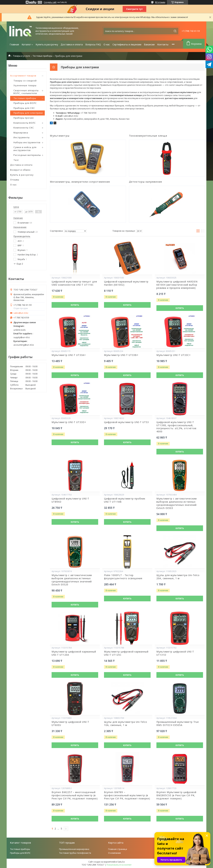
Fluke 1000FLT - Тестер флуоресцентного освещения (123, 577)
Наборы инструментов (27, 142)
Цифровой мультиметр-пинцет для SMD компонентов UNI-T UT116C (74, 283)
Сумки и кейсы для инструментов (25, 149)
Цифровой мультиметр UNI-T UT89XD (70, 500)
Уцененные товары (25, 85)
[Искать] (175, 31)
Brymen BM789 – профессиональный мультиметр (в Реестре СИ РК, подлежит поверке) (127, 795)
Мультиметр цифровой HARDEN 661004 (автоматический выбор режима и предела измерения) (177, 285)
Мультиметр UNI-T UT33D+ (69, 422)
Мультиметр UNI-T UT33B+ (121, 355)
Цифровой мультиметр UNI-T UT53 (126, 422)
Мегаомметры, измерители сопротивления (80, 182)
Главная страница (118, 849)
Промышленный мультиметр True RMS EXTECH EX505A (178, 724)
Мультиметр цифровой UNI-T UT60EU (70, 724)
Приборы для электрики (28, 113)
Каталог (26, 44)
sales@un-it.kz (21, 313)
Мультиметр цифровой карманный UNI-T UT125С (126, 653)
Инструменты (22, 137)
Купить (75, 305)
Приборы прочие (24, 118)
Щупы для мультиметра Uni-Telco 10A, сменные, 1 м (126, 724)
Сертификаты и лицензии (127, 44)
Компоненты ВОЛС (25, 123)
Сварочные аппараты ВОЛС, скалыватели (26, 92)
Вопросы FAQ (93, 44)
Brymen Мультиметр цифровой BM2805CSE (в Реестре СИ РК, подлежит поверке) (176, 795)
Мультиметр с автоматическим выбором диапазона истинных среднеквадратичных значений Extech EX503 (177, 503)
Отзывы (15, 180)
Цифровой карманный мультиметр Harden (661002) (126, 283)
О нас (107, 44)
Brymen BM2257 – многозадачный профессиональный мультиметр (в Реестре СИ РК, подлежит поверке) (75, 795)
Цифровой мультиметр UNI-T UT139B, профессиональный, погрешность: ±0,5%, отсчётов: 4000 (177, 427)
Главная (14, 44)
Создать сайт (50, 2)
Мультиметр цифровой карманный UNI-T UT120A (74, 653)
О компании (114, 853)
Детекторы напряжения (145, 182)
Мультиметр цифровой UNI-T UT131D (175, 653)
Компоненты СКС (24, 128)
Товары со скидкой (25, 81)
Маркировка (21, 133)
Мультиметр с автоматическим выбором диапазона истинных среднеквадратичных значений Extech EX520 (72, 580)
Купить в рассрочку (47, 44)
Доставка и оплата (72, 44)
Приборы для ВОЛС (25, 103)
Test (16, 160)
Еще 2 (20, 264)
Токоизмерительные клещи (148, 136)
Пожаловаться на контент (119, 865)
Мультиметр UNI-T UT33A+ (69, 355)
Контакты (163, 44)
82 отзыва (160, 2)
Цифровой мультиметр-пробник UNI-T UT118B (125, 500)
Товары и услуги (21, 56)
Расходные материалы (27, 155)
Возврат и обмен (20, 170)
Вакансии (149, 44)
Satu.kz (121, 862)
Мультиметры (60, 136)
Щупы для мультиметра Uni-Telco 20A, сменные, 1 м (178, 577)
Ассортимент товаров (23, 76)
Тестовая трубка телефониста (75, 853)
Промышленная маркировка (74, 849)
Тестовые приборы (42, 56)
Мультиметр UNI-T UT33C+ (174, 355)
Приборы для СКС (24, 108)
